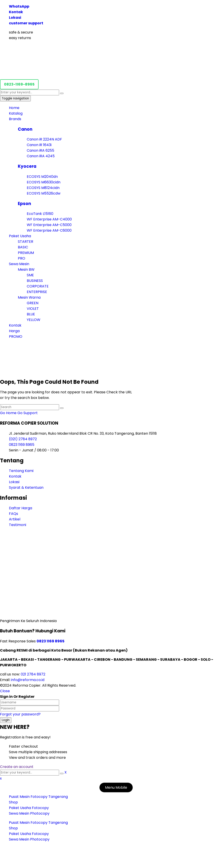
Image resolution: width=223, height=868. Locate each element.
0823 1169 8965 (22, 445)
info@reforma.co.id (27, 680)
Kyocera (27, 166)
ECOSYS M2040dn (42, 177)
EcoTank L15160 (40, 214)
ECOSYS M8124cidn (43, 188)
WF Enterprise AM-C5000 (49, 225)
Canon (25, 129)
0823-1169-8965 (19, 84)
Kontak (16, 12)
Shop (13, 802)
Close (5, 691)
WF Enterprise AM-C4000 (49, 219)
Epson (24, 204)
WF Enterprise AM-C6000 (49, 230)
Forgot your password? (20, 714)
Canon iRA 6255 (40, 150)
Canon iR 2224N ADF (44, 139)
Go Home (8, 413)
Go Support (28, 413)
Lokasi (15, 18)
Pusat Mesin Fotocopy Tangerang (38, 797)
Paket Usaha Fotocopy (29, 808)
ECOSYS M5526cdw (44, 193)
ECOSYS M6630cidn (44, 182)
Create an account (17, 767)
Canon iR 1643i (39, 145)
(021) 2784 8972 (23, 439)
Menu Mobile (116, 787)
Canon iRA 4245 (41, 156)
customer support (26, 23)
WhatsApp (19, 6)
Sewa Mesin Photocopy (29, 813)
